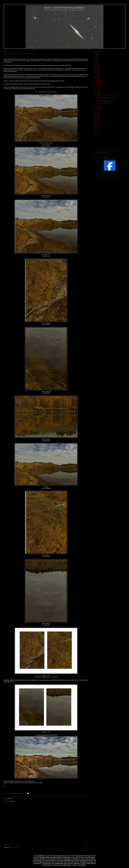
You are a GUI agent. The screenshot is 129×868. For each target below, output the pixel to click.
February (99, 108)
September (99, 84)
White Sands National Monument (103, 104)
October (98, 82)
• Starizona (96, 128)
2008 (96, 118)
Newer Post (6, 845)
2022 (96, 59)
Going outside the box (101, 100)
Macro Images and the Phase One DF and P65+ (107, 98)
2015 (96, 73)
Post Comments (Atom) (14, 848)
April (98, 94)
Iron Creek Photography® (64, 8)
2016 (96, 71)
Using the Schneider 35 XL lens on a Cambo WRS (19, 54)
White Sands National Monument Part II (105, 102)
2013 (96, 77)
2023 (96, 57)
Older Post (86, 845)
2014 (96, 75)
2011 (96, 112)
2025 (96, 53)
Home (46, 845)
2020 (96, 63)
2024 (96, 55)
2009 (96, 116)
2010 (96, 114)
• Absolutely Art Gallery (99, 127)
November (99, 80)
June (98, 90)
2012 (96, 79)
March (98, 106)
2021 (96, 61)
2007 (96, 120)
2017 (96, 69)
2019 (96, 65)
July (97, 88)
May (98, 92)
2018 (96, 67)
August (98, 86)
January (98, 110)
